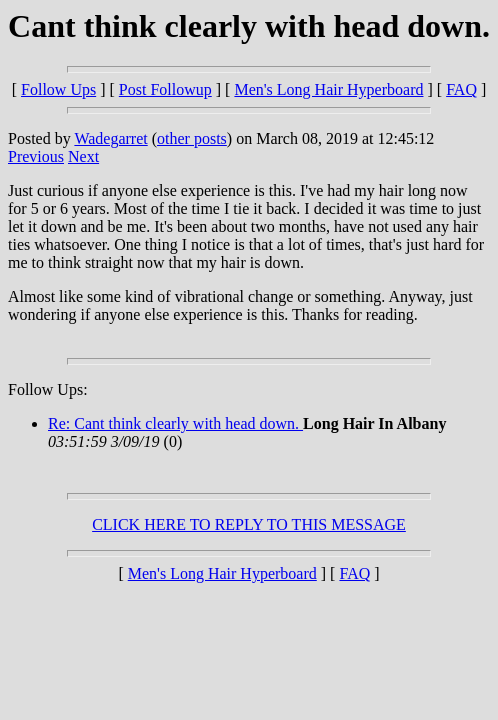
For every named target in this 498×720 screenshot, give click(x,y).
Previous (36, 156)
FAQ (461, 89)
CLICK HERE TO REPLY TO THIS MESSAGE (249, 524)
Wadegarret (110, 138)
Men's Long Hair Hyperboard (328, 89)
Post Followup (165, 89)
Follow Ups (58, 89)
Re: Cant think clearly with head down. (175, 423)
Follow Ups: (48, 389)
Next (83, 156)
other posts (192, 138)
